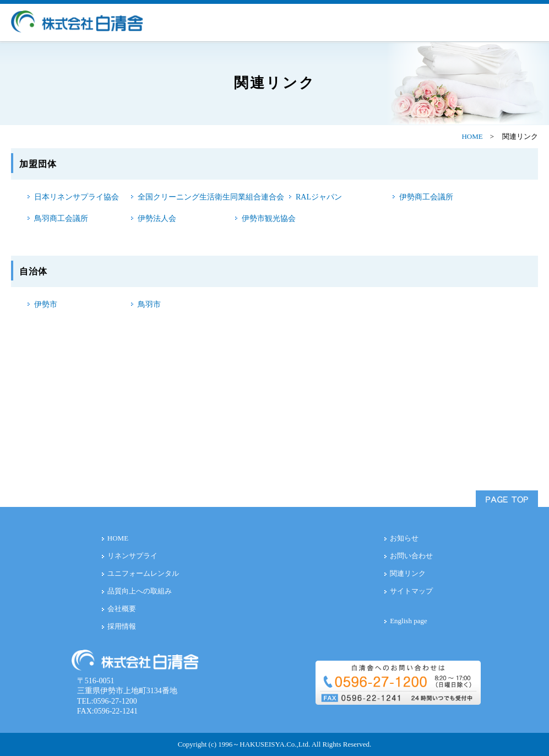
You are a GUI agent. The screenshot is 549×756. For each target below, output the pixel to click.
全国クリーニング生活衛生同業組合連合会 (211, 197)
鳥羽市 (149, 304)
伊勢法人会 (157, 218)
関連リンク (408, 573)
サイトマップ (411, 591)
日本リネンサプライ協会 (77, 197)
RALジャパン (319, 197)
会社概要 (122, 609)
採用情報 (122, 626)
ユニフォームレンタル (143, 573)
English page (409, 621)
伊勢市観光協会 (269, 218)
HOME (472, 136)
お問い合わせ (411, 556)
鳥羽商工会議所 (61, 218)
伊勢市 (46, 304)
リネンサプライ (132, 556)
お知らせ (404, 538)
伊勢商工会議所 (426, 197)
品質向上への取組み (140, 591)
